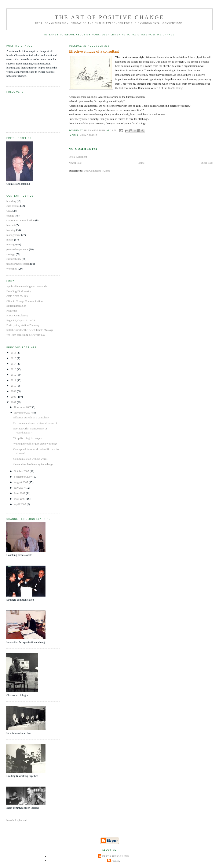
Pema (116, 861)
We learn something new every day (26, 335)
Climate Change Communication (24, 301)
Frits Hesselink (116, 856)
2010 (14, 386)
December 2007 (23, 407)
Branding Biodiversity (19, 291)
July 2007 (20, 488)
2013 (14, 369)
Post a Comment (78, 157)
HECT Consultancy (17, 315)
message (11, 244)
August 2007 (21, 482)
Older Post (207, 163)
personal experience (17, 249)
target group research (18, 264)
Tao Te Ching (175, 88)
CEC (9, 211)
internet (11, 225)
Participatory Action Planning (23, 325)
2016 (14, 353)
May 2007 (20, 499)
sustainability (14, 259)
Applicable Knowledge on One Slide (27, 286)
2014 (14, 364)
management (89, 135)
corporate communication (20, 220)
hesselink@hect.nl (16, 820)
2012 (14, 375)
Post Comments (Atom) (97, 171)
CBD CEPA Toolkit (17, 296)
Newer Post (75, 163)
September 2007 (23, 477)
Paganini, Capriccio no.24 (21, 320)
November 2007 (23, 413)
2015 (14, 358)
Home (141, 163)
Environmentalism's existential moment (35, 423)
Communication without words (30, 459)
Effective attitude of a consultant (31, 417)
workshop (12, 269)
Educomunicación (16, 306)
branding (11, 201)
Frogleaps (12, 311)
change (10, 216)
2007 (14, 402)
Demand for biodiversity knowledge (33, 464)
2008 (14, 397)
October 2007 (22, 471)
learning (11, 230)
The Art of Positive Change (109, 17)
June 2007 (20, 493)
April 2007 (20, 504)
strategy (11, 254)
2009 (14, 391)
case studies (13, 206)
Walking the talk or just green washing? (35, 444)
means (10, 240)
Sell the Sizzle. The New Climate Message (30, 330)
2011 (14, 380)
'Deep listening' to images (28, 438)
